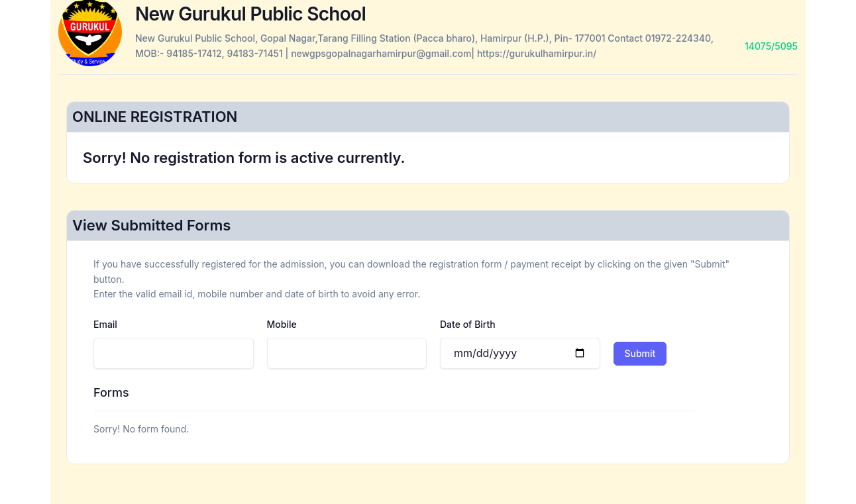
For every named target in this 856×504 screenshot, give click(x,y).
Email (105, 324)
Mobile (282, 324)
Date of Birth (468, 324)
